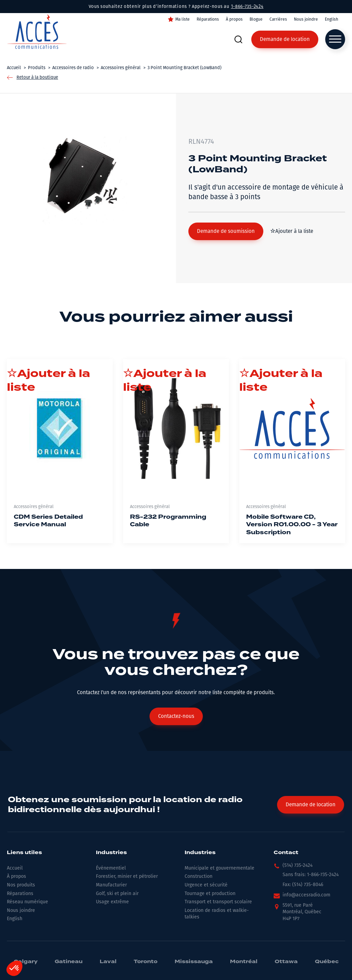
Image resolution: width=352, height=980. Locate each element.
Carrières (278, 19)
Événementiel (111, 868)
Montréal (244, 962)
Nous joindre (306, 19)
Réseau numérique (27, 902)
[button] (226, 231)
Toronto (146, 962)
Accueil (15, 868)
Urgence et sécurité (206, 885)
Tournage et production (210, 893)
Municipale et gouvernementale (219, 868)
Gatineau (69, 962)
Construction (199, 876)
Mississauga (194, 962)
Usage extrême (112, 902)
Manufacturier (111, 885)
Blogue (256, 19)
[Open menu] (335, 39)
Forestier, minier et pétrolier (127, 876)
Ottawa (286, 962)
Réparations (208, 19)
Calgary (26, 962)
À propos (234, 19)
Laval (108, 962)
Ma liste (183, 19)
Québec (327, 962)
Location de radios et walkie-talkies (217, 914)
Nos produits (21, 885)
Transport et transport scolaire (218, 902)
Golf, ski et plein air (117, 893)
